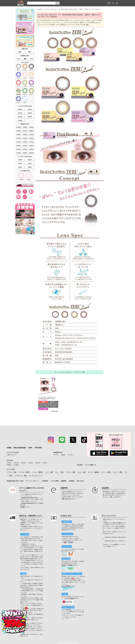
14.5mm (45, 463)
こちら (34, 634)
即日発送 (80, 465)
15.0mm (16, 465)
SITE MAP (38, 448)
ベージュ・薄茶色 (37, 472)
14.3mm (31, 463)
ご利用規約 (45, 481)
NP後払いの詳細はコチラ (69, 565)
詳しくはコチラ (115, 497)
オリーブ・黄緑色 (93, 472)
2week (63, 455)
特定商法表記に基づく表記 (15, 481)
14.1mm (16, 463)
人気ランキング (12, 455)
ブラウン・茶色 (12, 472)
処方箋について (25, 507)
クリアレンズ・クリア (36, 476)
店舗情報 (64, 481)
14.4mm (38, 463)
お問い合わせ (80, 481)
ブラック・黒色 (70, 472)
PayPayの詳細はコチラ (71, 599)
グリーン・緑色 (106, 472)
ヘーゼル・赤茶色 (24, 472)
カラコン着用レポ (90, 465)
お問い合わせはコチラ (68, 499)
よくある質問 (54, 481)
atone (71, 582)
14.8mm (9, 465)
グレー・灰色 (59, 472)
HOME (9, 448)
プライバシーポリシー (32, 481)
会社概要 (71, 481)
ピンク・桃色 (82, 472)
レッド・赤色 (49, 472)
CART (30, 448)
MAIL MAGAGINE (20, 448)
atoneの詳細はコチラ (68, 586)
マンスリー (71, 455)
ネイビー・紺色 (117, 472)
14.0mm (9, 463)
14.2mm (23, 463)
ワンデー (56, 455)
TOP (39, 9)
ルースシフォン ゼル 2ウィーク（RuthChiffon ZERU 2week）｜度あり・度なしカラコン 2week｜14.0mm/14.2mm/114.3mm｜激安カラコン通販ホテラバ (72, 9)
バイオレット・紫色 (21, 476)
